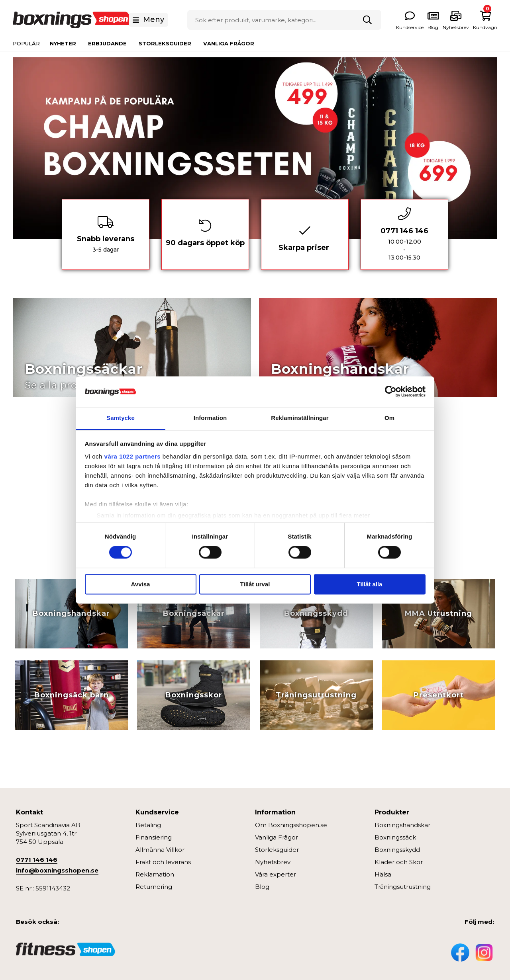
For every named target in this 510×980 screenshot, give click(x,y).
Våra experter (276, 874)
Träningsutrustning (403, 887)
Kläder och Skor (399, 862)
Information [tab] (210, 418)
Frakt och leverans (163, 862)
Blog (262, 887)
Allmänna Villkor (160, 850)
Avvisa (141, 584)
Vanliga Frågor (229, 43)
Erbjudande (107, 43)
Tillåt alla (370, 584)
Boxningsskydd (397, 850)
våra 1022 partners (133, 456)
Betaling (148, 825)
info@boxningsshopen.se (57, 870)
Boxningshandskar (402, 825)
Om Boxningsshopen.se (291, 825)
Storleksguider (165, 43)
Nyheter (63, 43)
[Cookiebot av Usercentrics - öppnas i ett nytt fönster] (391, 392)
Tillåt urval (255, 584)
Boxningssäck (395, 837)
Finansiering (154, 837)
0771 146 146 (37, 860)
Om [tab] (389, 418)
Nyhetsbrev (273, 862)
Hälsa (383, 874)
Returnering (154, 887)
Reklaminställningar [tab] (300, 418)
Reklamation (155, 874)
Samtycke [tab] (121, 418)
